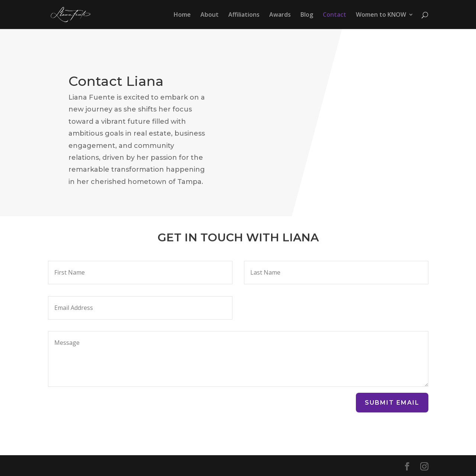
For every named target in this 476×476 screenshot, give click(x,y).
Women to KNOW (381, 15)
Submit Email (392, 403)
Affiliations (244, 15)
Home (182, 15)
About (210, 15)
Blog (307, 15)
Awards (280, 15)
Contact (335, 15)
